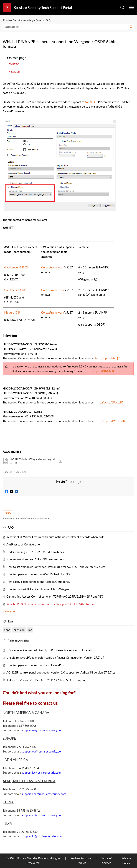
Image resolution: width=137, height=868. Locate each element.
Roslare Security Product (81, 861)
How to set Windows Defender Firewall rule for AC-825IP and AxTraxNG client (56, 567)
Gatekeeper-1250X (16, 267)
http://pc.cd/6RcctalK (109, 402)
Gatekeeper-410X (15, 290)
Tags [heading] (11, 621)
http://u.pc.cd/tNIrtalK (100, 371)
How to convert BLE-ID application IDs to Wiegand (38, 589)
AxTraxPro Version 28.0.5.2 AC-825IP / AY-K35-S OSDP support (47, 680)
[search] (68, 27)
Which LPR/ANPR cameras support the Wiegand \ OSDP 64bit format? (51, 604)
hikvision (19, 630)
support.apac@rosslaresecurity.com (44, 794)
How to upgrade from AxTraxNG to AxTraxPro (35, 665)
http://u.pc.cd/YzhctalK (110, 421)
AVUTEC (14, 64)
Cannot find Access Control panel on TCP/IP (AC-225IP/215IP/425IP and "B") (55, 597)
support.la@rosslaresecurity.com (42, 773)
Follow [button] (8, 513)
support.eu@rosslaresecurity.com (42, 751)
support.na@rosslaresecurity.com (42, 730)
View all (9, 611)
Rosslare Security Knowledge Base (22, 20)
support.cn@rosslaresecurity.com (42, 815)
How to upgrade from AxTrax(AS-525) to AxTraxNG (38, 574)
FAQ (48, 20)
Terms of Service (106, 861)
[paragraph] (68, 264)
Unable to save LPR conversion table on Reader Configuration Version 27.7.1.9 (55, 658)
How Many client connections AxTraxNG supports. (38, 582)
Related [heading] (18, 641)
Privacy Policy (126, 861)
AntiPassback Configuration (24, 544)
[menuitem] (122, 8)
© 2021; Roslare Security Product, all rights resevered (33, 861)
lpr (30, 630)
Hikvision (14, 71)
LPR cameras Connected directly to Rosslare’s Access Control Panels (49, 650)
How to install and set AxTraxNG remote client (35, 559)
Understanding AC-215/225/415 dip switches (35, 552)
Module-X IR (12, 312)
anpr (7, 630)
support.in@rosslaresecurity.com (42, 836)
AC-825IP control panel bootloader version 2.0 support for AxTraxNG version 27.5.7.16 (61, 672)
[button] (122, 8)
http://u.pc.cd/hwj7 (107, 358)
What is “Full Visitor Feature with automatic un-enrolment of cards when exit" (55, 537)
